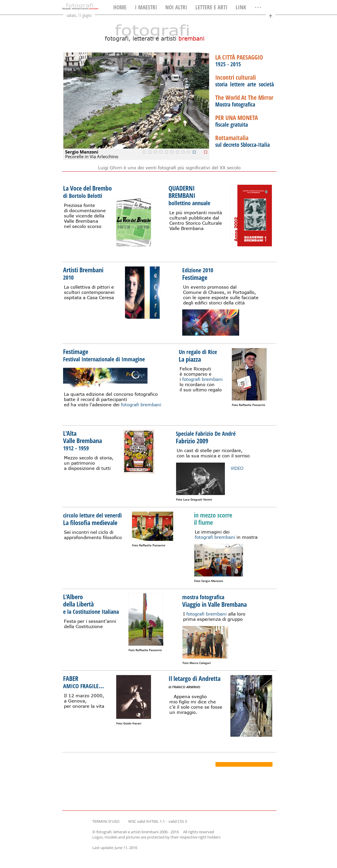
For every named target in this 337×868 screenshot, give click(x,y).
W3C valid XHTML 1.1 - (148, 821)
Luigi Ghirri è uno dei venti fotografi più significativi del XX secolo (169, 168)
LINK (241, 7)
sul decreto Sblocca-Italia (243, 141)
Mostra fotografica (244, 101)
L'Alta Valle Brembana (82, 440)
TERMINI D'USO (106, 821)
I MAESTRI (146, 7)
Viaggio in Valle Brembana (214, 600)
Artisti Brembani (83, 273)
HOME (120, 7)
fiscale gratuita (237, 121)
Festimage (199, 273)
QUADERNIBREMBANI (189, 195)
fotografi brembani (141, 405)
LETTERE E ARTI (211, 7)
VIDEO (237, 468)
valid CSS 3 (178, 821)
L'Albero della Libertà (92, 604)
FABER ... (84, 682)
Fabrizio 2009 (207, 437)
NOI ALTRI (176, 7)
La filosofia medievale (93, 519)
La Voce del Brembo (87, 192)
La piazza (199, 355)
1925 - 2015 (239, 61)
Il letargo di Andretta (194, 682)
